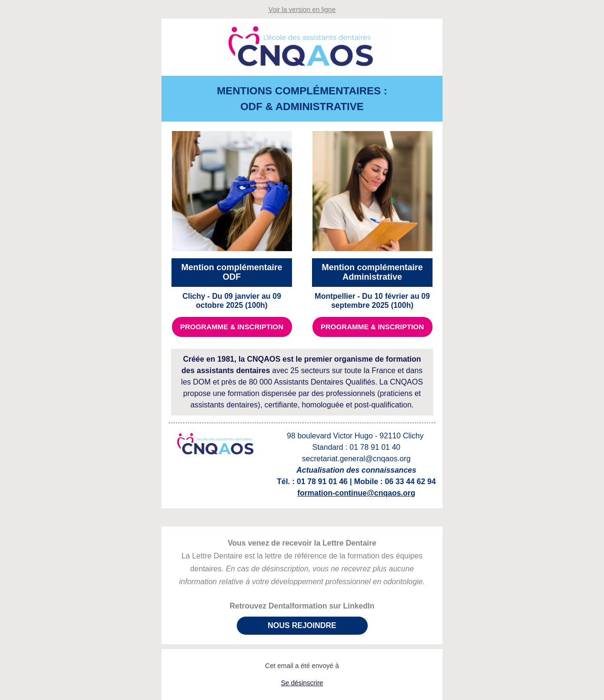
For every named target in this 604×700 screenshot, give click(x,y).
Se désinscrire (302, 683)
